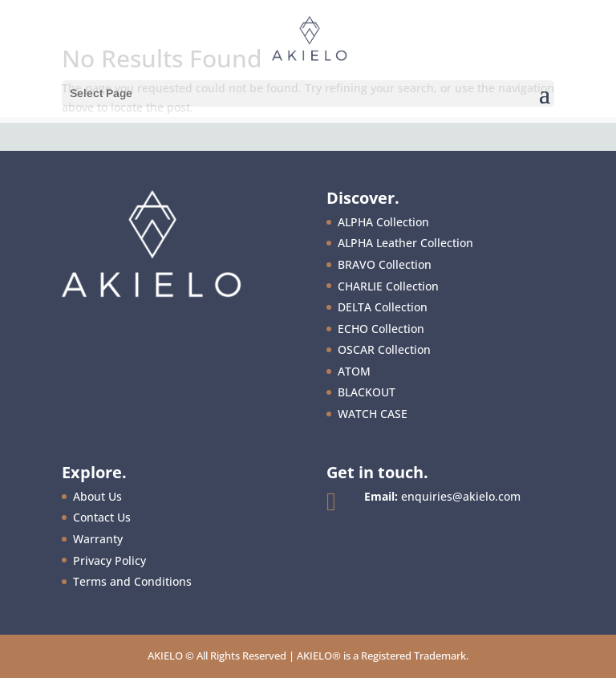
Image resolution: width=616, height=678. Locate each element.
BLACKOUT (367, 392)
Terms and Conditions (132, 581)
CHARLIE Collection (388, 286)
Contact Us (102, 517)
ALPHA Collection (383, 222)
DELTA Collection (383, 307)
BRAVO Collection (385, 264)
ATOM (354, 371)
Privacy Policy (109, 560)
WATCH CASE (373, 414)
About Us (97, 496)
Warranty (98, 539)
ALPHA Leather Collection (405, 243)
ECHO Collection (381, 329)
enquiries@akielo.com (461, 496)
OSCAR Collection (384, 349)
